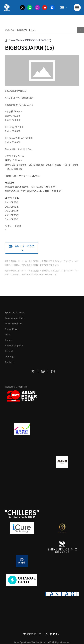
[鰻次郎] (22, 561)
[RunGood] (62, 495)
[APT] (22, 396)
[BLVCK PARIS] (62, 396)
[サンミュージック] (22, 415)
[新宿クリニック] (62, 547)
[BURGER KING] (22, 462)
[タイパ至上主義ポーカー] (62, 415)
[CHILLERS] (22, 514)
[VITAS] (62, 462)
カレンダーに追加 (24, 246)
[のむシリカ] (22, 495)
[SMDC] (62, 580)
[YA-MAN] (62, 481)
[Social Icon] (33, 371)
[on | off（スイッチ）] (22, 594)
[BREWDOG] (62, 448)
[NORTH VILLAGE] (62, 561)
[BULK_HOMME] (62, 514)
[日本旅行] (22, 429)
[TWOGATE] (22, 448)
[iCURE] (22, 528)
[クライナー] (22, 481)
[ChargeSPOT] (22, 580)
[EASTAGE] (62, 594)
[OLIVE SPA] (22, 547)
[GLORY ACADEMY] (62, 429)
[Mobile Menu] (77, 8)
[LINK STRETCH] (62, 528)
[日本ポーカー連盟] (22, 613)
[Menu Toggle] (63, 8)
